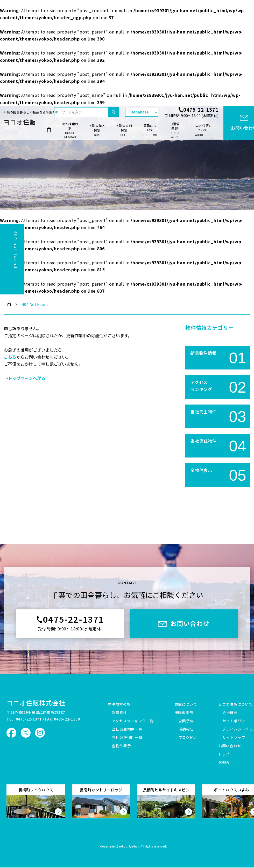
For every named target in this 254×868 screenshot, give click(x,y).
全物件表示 (122, 746)
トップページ (9, 304)
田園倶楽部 (175, 130)
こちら (10, 357)
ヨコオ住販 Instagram (40, 733)
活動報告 (186, 729)
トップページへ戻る (27, 378)
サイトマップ (234, 738)
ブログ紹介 (188, 738)
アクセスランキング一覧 (133, 721)
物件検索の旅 (70, 130)
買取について (150, 130)
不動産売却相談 (124, 130)
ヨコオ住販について (202, 130)
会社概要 (230, 713)
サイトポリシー (236, 721)
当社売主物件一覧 (127, 729)
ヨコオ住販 (20, 122)
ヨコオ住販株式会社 (36, 703)
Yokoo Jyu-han (129, 847)
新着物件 (120, 713)
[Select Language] (142, 112)
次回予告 (186, 721)
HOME (49, 130)
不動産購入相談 (97, 130)
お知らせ (226, 763)
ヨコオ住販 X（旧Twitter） (26, 733)
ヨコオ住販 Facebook (11, 733)
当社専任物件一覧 (127, 738)
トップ (224, 754)
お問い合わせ (230, 746)
